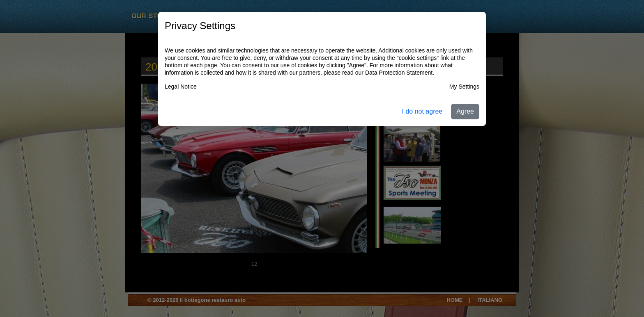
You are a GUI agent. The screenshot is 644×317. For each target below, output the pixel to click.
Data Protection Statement (399, 73)
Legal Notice (181, 87)
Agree (465, 111)
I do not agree (422, 111)
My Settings (464, 87)
